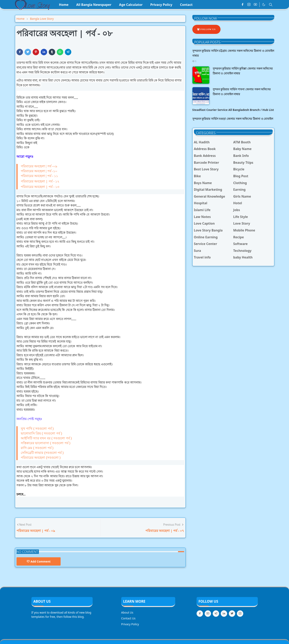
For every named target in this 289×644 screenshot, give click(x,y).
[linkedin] (224, 614)
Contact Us (128, 618)
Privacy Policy (130, 624)
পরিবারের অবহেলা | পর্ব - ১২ (40, 181)
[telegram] (216, 614)
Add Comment (39, 561)
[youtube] (255, 5)
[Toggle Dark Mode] (264, 5)
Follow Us (206, 29)
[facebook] (242, 5)
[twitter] (232, 614)
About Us (127, 612)
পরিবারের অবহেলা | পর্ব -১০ (39, 171)
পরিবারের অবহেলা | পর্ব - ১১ (39, 176)
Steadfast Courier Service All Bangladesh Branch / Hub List (233, 110)
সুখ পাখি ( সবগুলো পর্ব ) (37, 429)
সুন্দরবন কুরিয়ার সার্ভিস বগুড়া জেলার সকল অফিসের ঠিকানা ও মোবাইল (233, 119)
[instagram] (249, 5)
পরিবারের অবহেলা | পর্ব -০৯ (39, 166)
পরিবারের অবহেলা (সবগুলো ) (41, 458)
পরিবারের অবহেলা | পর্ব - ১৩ (40, 187)
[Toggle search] (271, 5)
